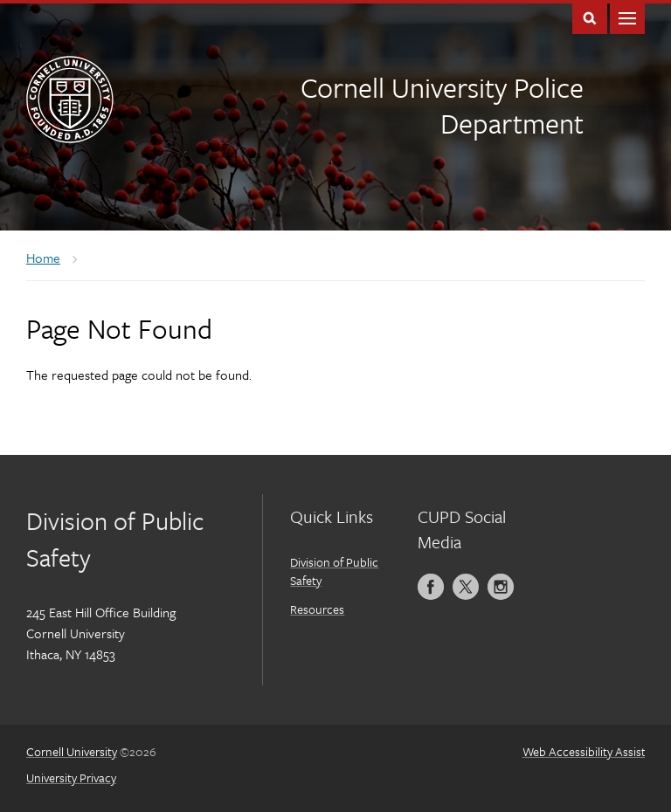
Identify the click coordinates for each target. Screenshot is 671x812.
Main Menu (627, 17)
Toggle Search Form (590, 17)
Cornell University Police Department (442, 105)
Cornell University (72, 751)
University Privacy (71, 778)
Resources (317, 609)
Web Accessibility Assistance (597, 751)
